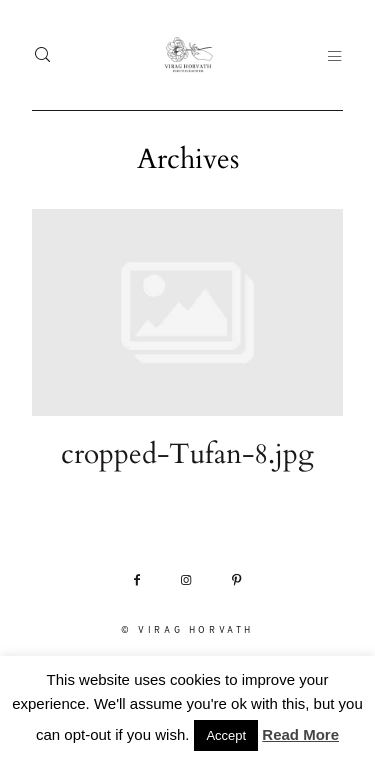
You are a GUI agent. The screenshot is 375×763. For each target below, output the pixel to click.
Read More (300, 734)
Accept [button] (226, 735)
